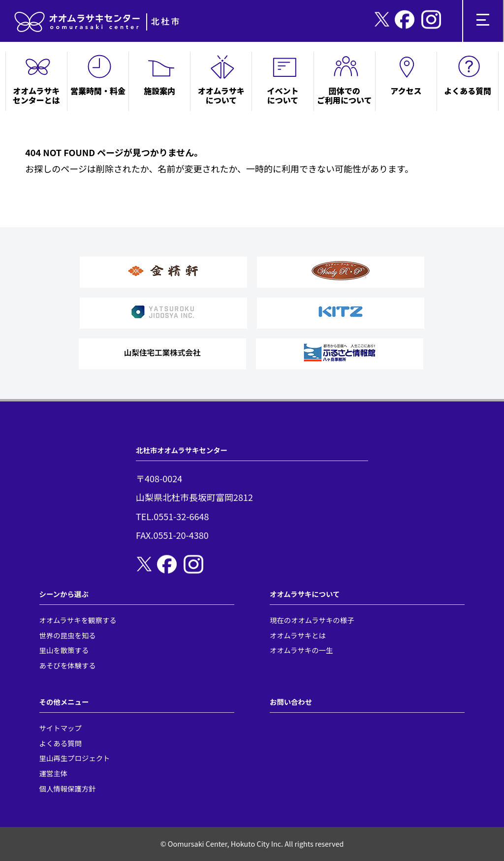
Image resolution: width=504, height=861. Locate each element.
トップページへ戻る (65, 184)
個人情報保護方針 (68, 788)
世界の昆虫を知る (68, 635)
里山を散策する (64, 650)
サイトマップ (61, 728)
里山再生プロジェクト (75, 758)
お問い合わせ (291, 702)
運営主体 (54, 773)
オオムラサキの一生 (301, 650)
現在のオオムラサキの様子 (312, 620)
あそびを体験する (68, 665)
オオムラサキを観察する (78, 620)
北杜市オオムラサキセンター (182, 450)
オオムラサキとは (298, 635)
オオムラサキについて (305, 594)
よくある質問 (61, 743)
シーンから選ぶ (64, 594)
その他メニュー (64, 702)
